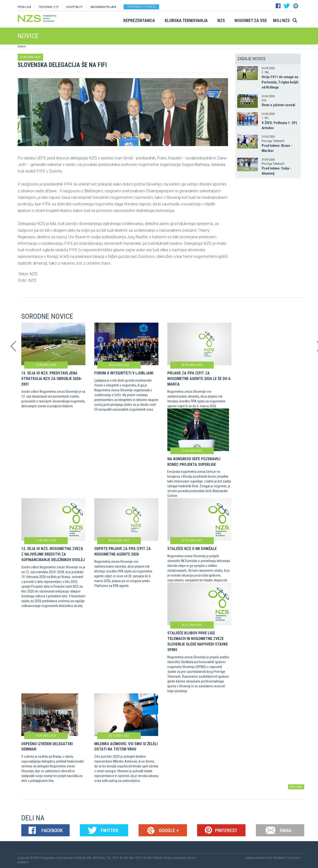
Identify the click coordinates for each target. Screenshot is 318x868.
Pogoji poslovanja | (176, 858)
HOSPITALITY (75, 7)
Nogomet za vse (251, 20)
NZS (221, 20)
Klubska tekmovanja (186, 20)
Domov (22, 46)
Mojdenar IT (281, 858)
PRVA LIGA (24, 7)
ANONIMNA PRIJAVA (103, 7)
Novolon (296, 858)
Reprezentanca (139, 20)
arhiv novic (296, 787)
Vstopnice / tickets (141, 7)
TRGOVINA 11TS (49, 7)
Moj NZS (281, 20)
